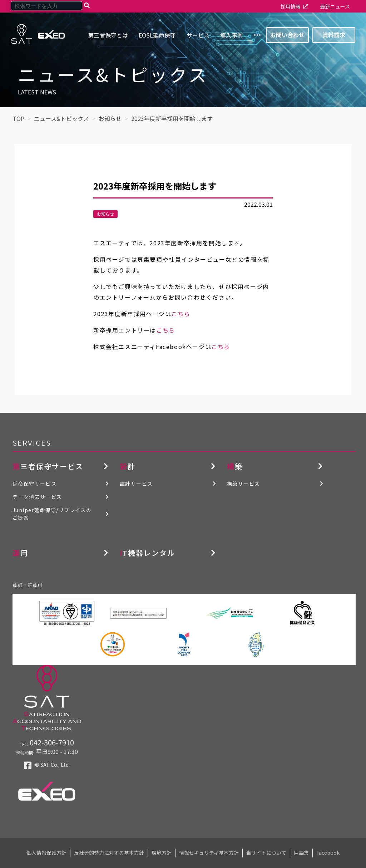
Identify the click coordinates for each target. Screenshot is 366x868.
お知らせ (105, 214)
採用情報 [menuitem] (291, 6)
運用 (20, 553)
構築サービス (243, 484)
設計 (128, 466)
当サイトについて (266, 853)
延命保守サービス (34, 484)
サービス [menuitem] (198, 35)
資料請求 (334, 35)
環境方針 (162, 853)
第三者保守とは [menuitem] (108, 35)
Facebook (328, 853)
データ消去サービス (37, 497)
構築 (235, 466)
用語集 (301, 853)
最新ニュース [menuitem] (335, 6)
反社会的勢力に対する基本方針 (109, 853)
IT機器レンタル (147, 553)
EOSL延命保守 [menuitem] (157, 35)
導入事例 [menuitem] (232, 35)
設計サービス (136, 484)
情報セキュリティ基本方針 (209, 853)
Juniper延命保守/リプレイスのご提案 (52, 514)
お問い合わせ (287, 35)
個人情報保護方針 (46, 853)
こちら (181, 314)
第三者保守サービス (48, 466)
